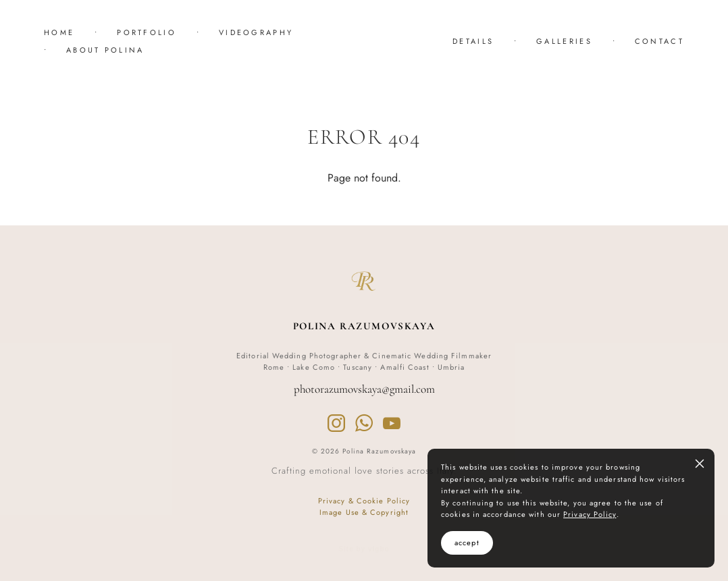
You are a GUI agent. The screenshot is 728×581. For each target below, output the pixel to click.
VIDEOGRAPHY (256, 32)
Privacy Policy (590, 514)
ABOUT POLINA (105, 50)
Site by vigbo (364, 549)
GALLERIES (564, 41)
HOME (59, 32)
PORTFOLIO (147, 32)
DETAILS (473, 41)
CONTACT (659, 41)
